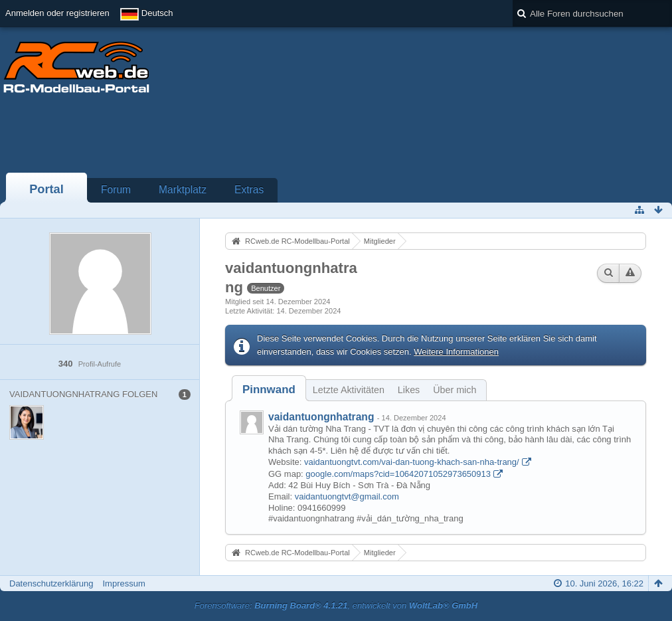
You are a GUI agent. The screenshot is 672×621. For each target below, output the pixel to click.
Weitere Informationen (456, 352)
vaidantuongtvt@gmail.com (347, 496)
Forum (116, 190)
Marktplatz (183, 190)
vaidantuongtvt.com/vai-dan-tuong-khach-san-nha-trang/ (412, 462)
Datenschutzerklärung (51, 583)
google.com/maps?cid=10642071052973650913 (398, 474)
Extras (249, 190)
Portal (46, 189)
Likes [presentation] (409, 390)
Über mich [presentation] (455, 390)
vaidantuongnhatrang (321, 417)
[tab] (269, 390)
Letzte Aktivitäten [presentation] (349, 390)
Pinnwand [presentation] (269, 390)
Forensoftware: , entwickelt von (336, 605)
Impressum (124, 583)
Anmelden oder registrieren (57, 13)
